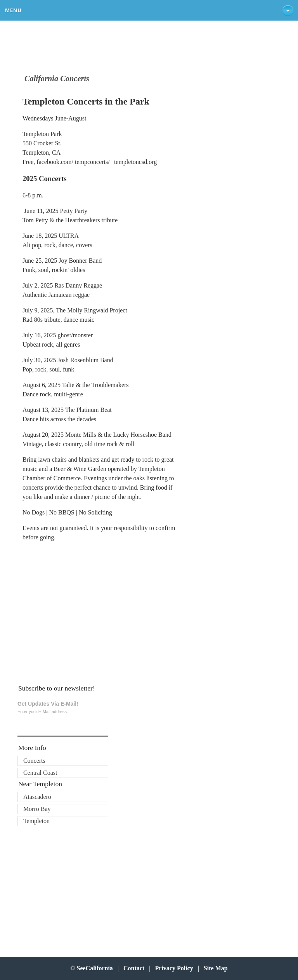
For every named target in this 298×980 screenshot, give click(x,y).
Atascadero (37, 797)
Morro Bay (37, 809)
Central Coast (40, 773)
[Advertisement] (73, 610)
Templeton (36, 821)
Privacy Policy (174, 968)
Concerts (34, 761)
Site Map (216, 968)
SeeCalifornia (95, 968)
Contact (134, 968)
